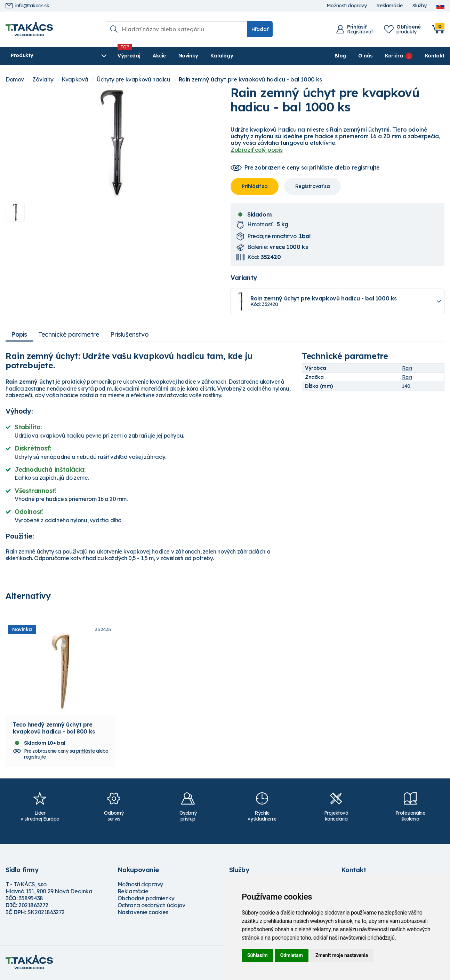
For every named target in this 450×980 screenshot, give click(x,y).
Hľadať (260, 29)
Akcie (142, 56)
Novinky (171, 56)
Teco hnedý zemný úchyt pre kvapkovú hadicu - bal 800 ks (54, 729)
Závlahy (43, 80)
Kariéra (394, 56)
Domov (15, 80)
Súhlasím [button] (258, 955)
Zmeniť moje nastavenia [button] (342, 955)
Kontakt (435, 56)
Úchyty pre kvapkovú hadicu (134, 80)
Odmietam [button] (292, 955)
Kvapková (75, 80)
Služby (419, 6)
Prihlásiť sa (255, 186)
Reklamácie (389, 6)
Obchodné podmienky (146, 899)
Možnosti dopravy (347, 6)
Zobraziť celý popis (256, 150)
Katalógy (204, 56)
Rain (407, 368)
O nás (365, 56)
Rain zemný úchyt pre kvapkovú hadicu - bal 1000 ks (250, 80)
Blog (340, 56)
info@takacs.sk (27, 6)
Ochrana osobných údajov (151, 906)
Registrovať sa (312, 186)
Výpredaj (111, 56)
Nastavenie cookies (143, 913)
